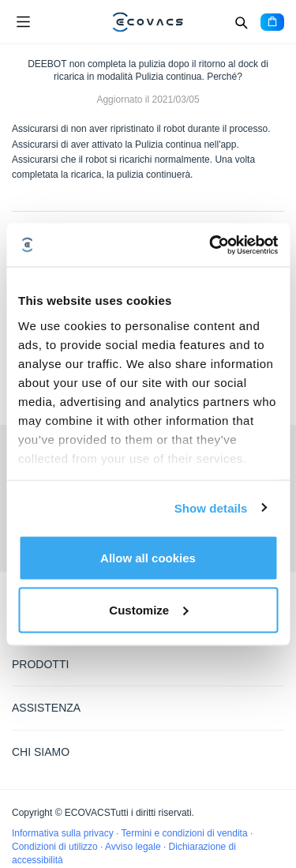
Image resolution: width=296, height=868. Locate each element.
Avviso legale (134, 847)
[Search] (241, 22)
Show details (211, 507)
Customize (148, 609)
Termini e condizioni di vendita (186, 833)
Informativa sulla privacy (64, 833)
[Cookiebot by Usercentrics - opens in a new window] (211, 245)
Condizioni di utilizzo (56, 847)
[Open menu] (23, 22)
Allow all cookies (148, 558)
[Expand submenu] (272, 663)
